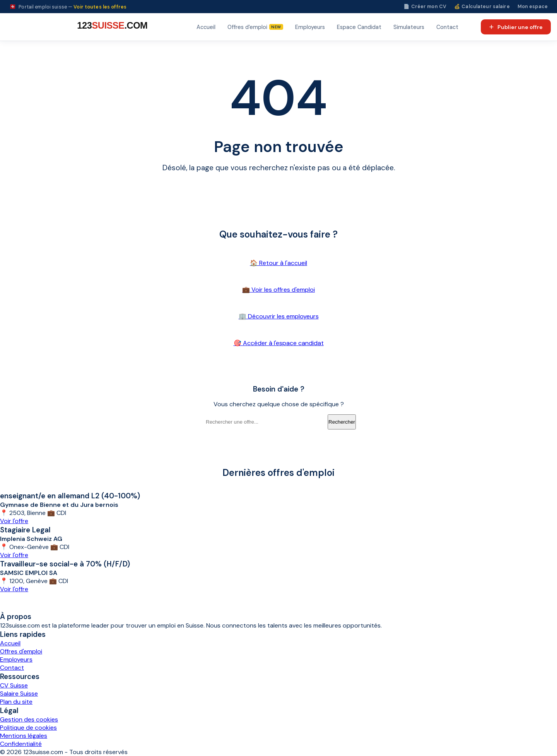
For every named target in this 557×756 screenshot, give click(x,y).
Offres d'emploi (21, 651)
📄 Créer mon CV (425, 7)
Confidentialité (21, 744)
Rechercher (342, 422)
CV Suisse (14, 685)
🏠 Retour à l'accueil (278, 263)
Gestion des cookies (29, 719)
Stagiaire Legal (25, 530)
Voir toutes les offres (100, 7)
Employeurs (310, 27)
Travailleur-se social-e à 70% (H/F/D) (65, 564)
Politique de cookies (28, 728)
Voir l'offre (14, 521)
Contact (447, 27)
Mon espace (533, 7)
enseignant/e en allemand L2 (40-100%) (70, 496)
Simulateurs (409, 27)
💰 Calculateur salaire (482, 7)
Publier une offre (516, 27)
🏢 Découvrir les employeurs (279, 316)
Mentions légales (24, 736)
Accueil (206, 27)
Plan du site (16, 702)
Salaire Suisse (19, 694)
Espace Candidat (359, 27)
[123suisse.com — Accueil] (111, 27)
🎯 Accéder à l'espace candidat (279, 343)
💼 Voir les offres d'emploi (278, 290)
